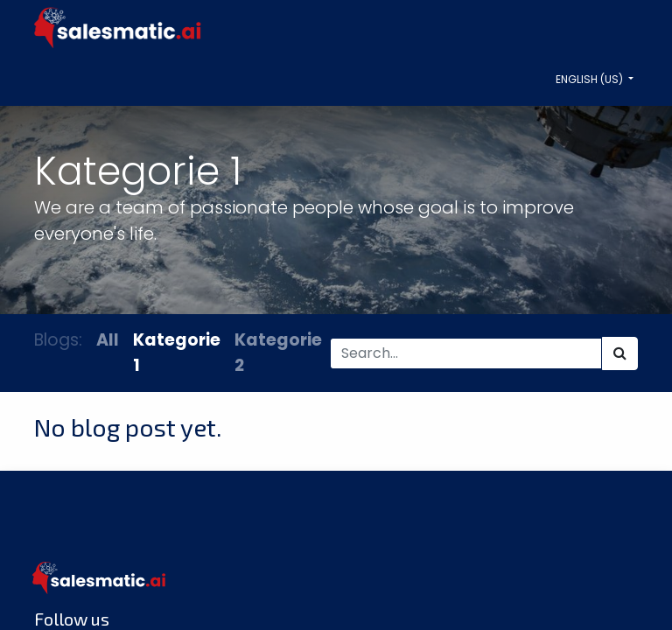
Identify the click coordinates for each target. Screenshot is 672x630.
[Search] (620, 353)
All (108, 340)
